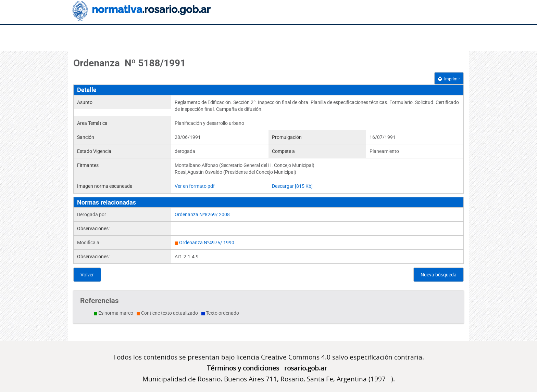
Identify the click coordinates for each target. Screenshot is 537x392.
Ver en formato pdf (195, 186)
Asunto (85, 102)
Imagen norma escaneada (105, 186)
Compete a (283, 151)
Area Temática (92, 123)
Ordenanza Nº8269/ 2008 (202, 214)
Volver (87, 275)
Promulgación (287, 137)
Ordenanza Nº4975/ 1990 (207, 242)
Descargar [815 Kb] (292, 186)
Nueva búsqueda (439, 275)
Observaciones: (93, 228)
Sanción (86, 137)
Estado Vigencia (94, 151)
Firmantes (88, 165)
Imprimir (449, 79)
